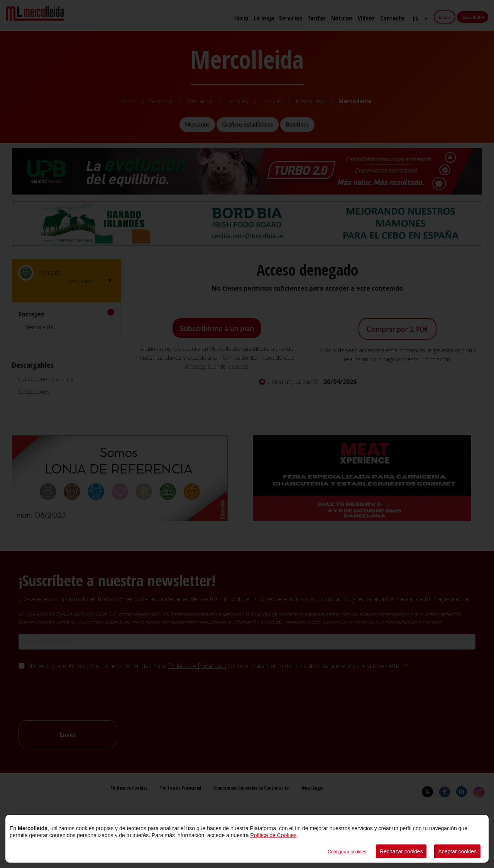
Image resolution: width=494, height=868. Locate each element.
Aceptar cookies (457, 851)
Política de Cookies (273, 835)
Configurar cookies (347, 852)
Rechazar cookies (401, 851)
